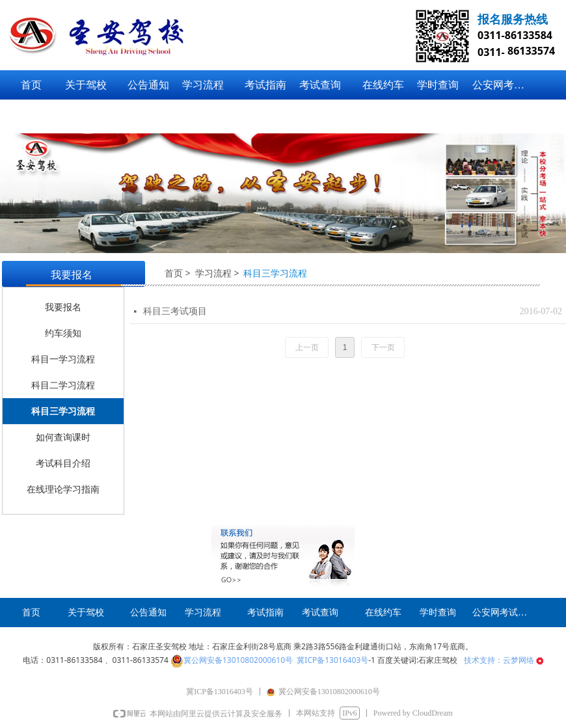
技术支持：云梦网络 (504, 660)
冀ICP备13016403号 (332, 660)
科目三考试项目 (175, 311)
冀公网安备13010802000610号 (238, 660)
